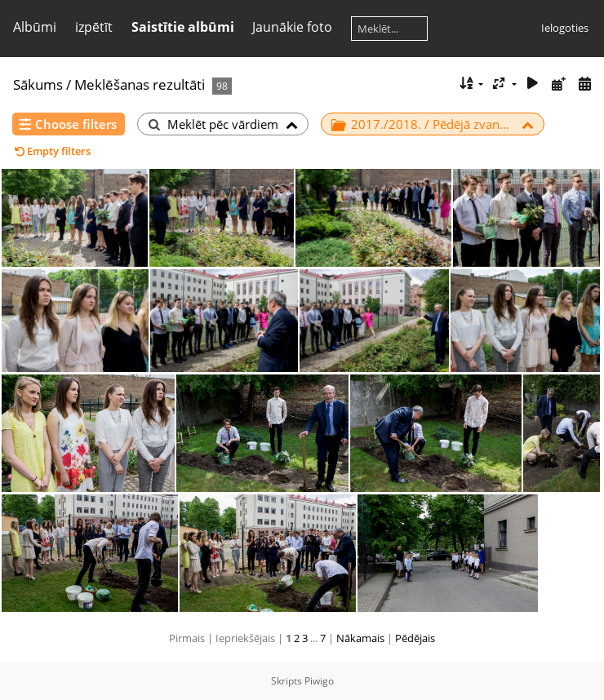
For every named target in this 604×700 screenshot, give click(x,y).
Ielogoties (565, 28)
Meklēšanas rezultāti (140, 84)
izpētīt (94, 27)
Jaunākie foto (292, 27)
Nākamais (360, 638)
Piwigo (319, 681)
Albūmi (35, 27)
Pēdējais (415, 638)
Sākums (38, 84)
